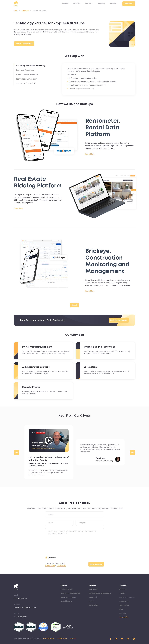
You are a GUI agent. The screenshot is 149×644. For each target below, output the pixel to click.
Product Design (66, 589)
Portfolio (89, 4)
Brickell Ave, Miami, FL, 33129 (25, 608)
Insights (113, 4)
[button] (17, 453)
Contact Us (129, 4)
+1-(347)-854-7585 (20, 617)
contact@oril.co (20, 599)
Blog (121, 609)
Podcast (123, 613)
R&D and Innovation (127, 597)
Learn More (90, 154)
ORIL (16, 10)
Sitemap (73, 638)
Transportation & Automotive (100, 593)
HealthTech (93, 597)
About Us (123, 589)
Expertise (77, 4)
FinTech (92, 601)
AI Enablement (66, 601)
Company (101, 4)
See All (75, 305)
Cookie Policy (61, 565)
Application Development (70, 593)
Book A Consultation (24, 44)
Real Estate (93, 589)
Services (65, 4)
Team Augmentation (68, 597)
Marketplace (94, 605)
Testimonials (124, 605)
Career (122, 593)
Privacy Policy (50, 565)
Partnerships (124, 601)
